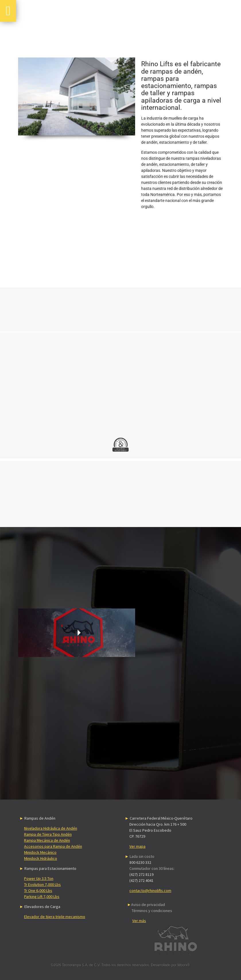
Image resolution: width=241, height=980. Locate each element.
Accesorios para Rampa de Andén (53, 846)
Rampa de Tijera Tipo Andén (48, 834)
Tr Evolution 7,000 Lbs (42, 884)
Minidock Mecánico (40, 852)
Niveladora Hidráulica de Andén (51, 828)
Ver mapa (137, 846)
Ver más (139, 921)
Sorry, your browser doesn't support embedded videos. (77, 633)
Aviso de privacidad (148, 905)
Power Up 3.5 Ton (39, 878)
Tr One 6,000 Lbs (38, 890)
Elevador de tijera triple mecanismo (55, 917)
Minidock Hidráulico (41, 858)
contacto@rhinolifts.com (150, 890)
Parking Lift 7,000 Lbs (42, 897)
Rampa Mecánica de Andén (47, 840)
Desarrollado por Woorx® (171, 965)
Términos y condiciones (152, 911)
